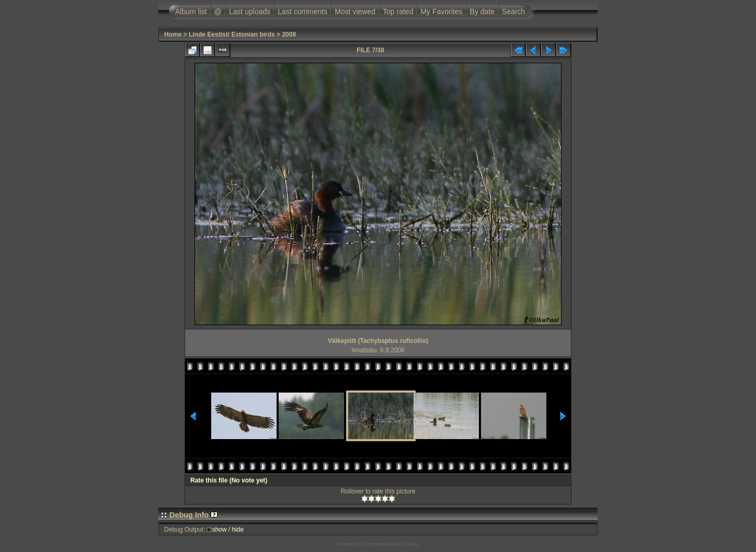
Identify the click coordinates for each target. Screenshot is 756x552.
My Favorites (441, 11)
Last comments (302, 11)
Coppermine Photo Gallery (391, 544)
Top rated (398, 11)
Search (513, 11)
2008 (289, 34)
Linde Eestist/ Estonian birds (232, 34)
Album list (191, 11)
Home (173, 34)
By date (482, 11)
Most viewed (355, 11)
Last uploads (250, 11)
